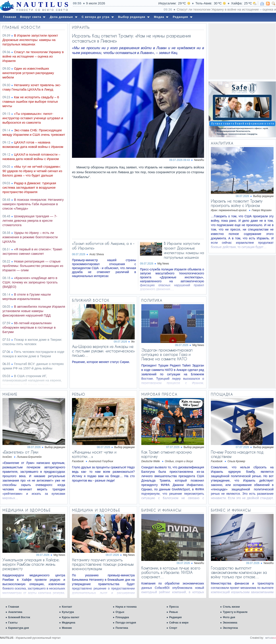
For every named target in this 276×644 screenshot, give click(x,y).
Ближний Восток (19, 617)
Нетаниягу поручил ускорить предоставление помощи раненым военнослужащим (103, 564)
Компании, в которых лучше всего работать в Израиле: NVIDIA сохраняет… (171, 572)
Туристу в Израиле (235, 612)
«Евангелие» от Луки (20, 452)
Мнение (67, 628)
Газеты (13, 623)
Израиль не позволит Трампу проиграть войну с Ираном (237, 203)
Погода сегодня (126, 623)
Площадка (122, 617)
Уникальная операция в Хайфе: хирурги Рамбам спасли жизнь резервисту (31, 564)
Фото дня (229, 617)
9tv (133, 342)
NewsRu (199, 160)
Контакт (67, 607)
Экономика (230, 623)
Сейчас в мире (179, 623)
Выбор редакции (263, 196)
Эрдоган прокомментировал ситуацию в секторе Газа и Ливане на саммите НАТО (167, 354)
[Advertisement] (242, 51)
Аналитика (15, 612)
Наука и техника (126, 607)
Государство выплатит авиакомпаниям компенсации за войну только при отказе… (239, 572)
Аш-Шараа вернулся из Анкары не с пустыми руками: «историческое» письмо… (103, 351)
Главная (14, 607)
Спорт (173, 628)
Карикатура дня (18, 628)
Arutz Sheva (97, 254)
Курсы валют (71, 617)
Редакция (175, 617)
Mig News (163, 264)
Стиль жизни (231, 607)
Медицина (68, 623)
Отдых (120, 612)
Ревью (173, 612)
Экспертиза (230, 628)
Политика (122, 628)
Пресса (174, 607)
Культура (68, 612)
